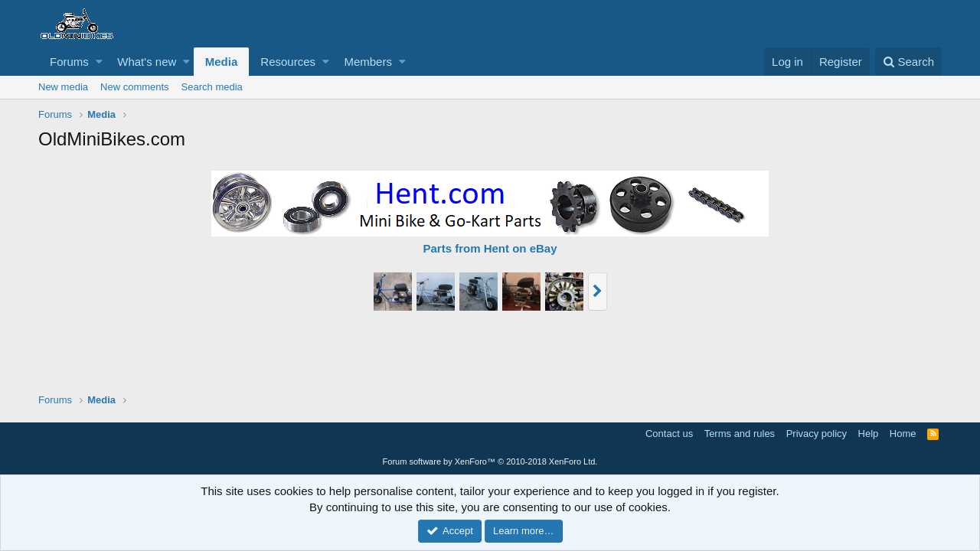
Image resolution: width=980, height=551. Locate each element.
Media (222, 62)
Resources (288, 62)
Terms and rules (740, 434)
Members (368, 62)
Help (869, 434)
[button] (99, 62)
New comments (135, 87)
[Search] (908, 62)
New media (63, 87)
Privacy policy (817, 434)
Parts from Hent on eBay (490, 248)
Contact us (669, 434)
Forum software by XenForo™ (490, 461)
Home (903, 434)
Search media (212, 87)
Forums (69, 62)
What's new (147, 62)
